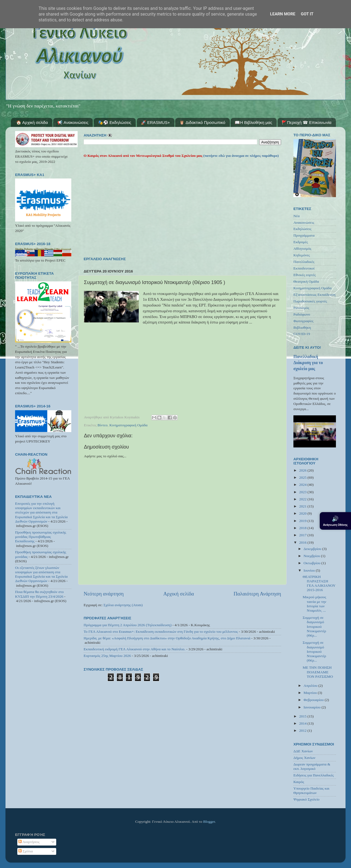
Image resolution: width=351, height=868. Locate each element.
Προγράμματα (304, 235)
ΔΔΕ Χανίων (303, 751)
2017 (303, 535)
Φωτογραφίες (303, 321)
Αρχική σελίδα (179, 594)
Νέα (297, 216)
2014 (303, 723)
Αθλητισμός (302, 249)
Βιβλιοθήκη (302, 327)
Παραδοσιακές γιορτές (310, 301)
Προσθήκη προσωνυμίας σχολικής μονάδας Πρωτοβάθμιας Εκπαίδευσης (41, 537)
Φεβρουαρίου (314, 700)
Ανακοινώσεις (304, 222)
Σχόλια (26, 851)
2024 (303, 485)
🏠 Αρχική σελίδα (32, 122)
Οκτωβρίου (312, 563)
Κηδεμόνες (302, 255)
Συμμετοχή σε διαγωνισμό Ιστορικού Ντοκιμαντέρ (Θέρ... (315, 626)
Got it (307, 14)
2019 (303, 521)
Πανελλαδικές (304, 262)
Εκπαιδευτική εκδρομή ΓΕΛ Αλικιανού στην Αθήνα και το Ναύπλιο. (135, 649)
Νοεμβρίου (312, 556)
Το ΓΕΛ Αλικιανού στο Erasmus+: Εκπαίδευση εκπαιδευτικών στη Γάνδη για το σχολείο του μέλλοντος (161, 632)
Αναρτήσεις (29, 842)
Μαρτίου (311, 693)
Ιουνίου (310, 570)
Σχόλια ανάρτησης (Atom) (123, 605)
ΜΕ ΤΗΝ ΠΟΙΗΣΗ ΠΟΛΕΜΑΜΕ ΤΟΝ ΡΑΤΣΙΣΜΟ (318, 672)
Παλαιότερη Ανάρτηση (257, 594)
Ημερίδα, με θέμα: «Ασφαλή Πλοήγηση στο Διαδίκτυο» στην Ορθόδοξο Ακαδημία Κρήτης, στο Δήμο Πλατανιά (167, 638)
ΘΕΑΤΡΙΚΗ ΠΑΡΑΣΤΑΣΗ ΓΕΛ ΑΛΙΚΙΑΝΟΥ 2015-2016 (319, 583)
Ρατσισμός (301, 308)
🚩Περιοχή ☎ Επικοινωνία (306, 122)
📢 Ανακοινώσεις (73, 122)
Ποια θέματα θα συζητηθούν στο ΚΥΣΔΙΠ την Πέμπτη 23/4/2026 (39, 594)
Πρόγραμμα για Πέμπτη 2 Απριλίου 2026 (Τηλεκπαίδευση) (128, 625)
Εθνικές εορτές (305, 275)
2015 (303, 716)
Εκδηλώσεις (302, 229)
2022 (303, 499)
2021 (303, 506)
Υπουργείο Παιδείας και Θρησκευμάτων (311, 791)
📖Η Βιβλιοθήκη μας (253, 122)
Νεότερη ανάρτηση (104, 594)
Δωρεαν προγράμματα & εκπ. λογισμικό (312, 766)
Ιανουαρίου (312, 707)
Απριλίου (311, 686)
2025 (303, 477)
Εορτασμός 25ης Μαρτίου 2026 (107, 656)
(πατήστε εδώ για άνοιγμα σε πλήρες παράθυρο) (241, 156)
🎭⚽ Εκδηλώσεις (115, 122)
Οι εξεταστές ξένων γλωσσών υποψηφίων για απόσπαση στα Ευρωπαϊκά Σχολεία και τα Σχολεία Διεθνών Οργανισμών (41, 574)
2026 (303, 470)
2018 (303, 528)
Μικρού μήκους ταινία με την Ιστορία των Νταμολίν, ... (315, 604)
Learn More (283, 14)
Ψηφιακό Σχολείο (306, 799)
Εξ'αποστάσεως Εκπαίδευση (314, 295)
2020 (303, 513)
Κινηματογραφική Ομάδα (128, 425)
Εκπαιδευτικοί (304, 268)
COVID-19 (302, 334)
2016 (303, 542)
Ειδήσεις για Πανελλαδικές (314, 775)
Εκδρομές (301, 242)
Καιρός (299, 782)
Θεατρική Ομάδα (306, 281)
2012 (303, 731)
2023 (303, 492)
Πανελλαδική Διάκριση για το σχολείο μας (308, 363)
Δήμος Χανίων (304, 758)
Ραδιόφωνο (302, 314)
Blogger (209, 822)
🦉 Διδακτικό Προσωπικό (202, 122)
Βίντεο (103, 425)
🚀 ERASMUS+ (155, 122)
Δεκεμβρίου (313, 549)
